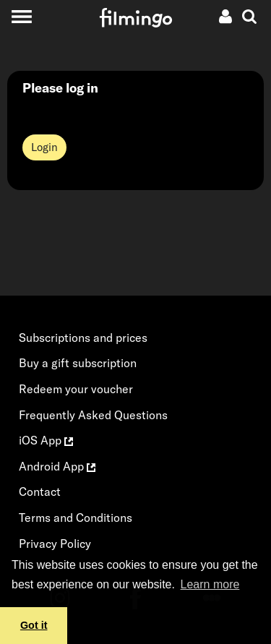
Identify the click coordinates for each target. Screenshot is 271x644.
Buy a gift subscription (78, 363)
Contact (40, 491)
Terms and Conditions (76, 518)
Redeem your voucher (76, 389)
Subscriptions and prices (83, 338)
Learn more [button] (210, 584)
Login (44, 147)
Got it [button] (34, 625)
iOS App (46, 440)
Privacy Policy (55, 544)
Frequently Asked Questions (93, 415)
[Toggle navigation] (21, 16)
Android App (57, 466)
